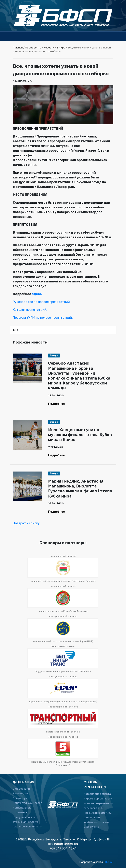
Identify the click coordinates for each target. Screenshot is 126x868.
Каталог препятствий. (30, 310)
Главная (18, 48)
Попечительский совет (27, 803)
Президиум (20, 798)
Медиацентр (33, 48)
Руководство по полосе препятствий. (42, 302)
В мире (61, 48)
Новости (49, 48)
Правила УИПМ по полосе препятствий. (43, 318)
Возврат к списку (26, 523)
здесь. (37, 294)
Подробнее (56, 404)
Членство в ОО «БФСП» (28, 827)
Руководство (21, 793)
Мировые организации (98, 799)
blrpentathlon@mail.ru (63, 844)
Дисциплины (92, 817)
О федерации (21, 789)
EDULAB (108, 862)
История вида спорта (97, 794)
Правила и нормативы (98, 813)
